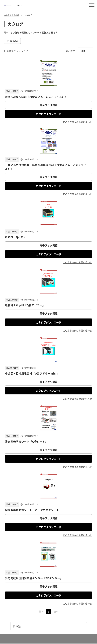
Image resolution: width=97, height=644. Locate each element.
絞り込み (12, 41)
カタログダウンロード (49, 114)
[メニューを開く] (92, 5)
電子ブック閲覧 (49, 105)
